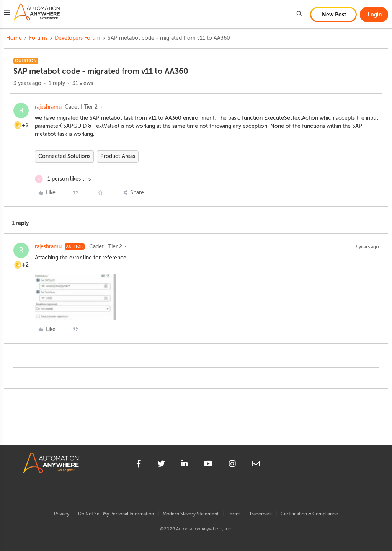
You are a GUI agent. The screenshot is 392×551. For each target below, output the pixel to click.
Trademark (261, 514)
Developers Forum (78, 38)
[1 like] (63, 179)
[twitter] (161, 465)
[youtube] (208, 465)
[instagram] (232, 465)
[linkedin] (185, 465)
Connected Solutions (64, 156)
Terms (234, 514)
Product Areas (118, 156)
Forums (38, 38)
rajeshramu (48, 107)
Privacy (62, 514)
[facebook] (139, 465)
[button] (7, 13)
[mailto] (256, 465)
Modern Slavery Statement (191, 514)
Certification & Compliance (309, 514)
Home (14, 38)
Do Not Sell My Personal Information (116, 514)
